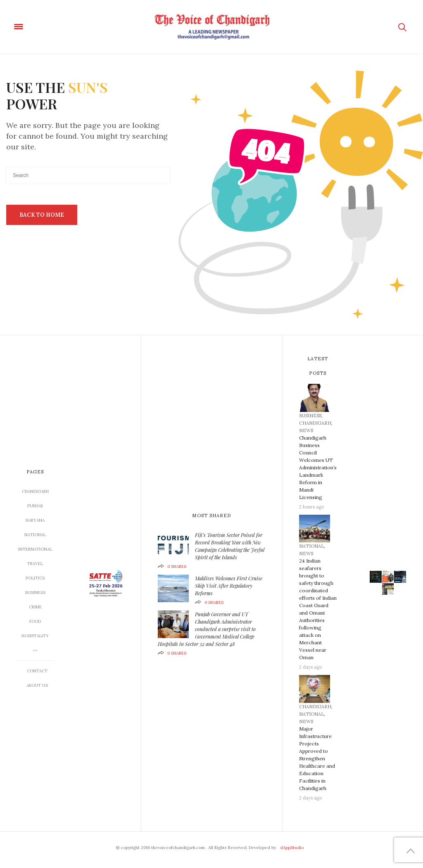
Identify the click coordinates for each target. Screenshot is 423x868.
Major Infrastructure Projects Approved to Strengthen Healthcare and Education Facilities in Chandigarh (317, 758)
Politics (35, 578)
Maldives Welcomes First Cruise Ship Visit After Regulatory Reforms (229, 586)
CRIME (35, 607)
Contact (37, 671)
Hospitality (35, 636)
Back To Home (42, 215)
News (306, 430)
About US (37, 685)
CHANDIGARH (35, 491)
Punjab (35, 506)
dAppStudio (292, 848)
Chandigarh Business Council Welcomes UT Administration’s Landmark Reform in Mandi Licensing (318, 467)
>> (35, 650)
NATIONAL (35, 535)
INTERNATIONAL (35, 549)
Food (35, 621)
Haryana (35, 520)
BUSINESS (35, 592)
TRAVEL (35, 564)
